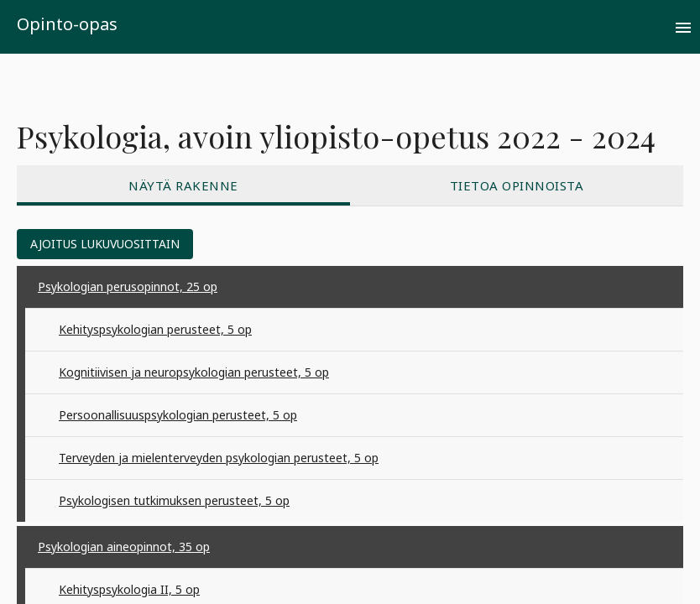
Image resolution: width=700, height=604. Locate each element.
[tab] (183, 185)
